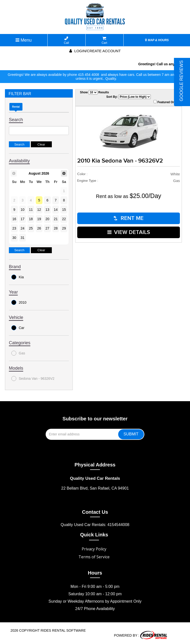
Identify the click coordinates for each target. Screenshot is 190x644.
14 (56, 210)
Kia (18, 277)
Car (18, 328)
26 (39, 228)
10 (23, 210)
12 (39, 210)
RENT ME (129, 218)
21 (56, 219)
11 (31, 210)
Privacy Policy (94, 549)
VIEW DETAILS (129, 232)
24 (23, 228)
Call (66, 41)
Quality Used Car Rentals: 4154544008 (95, 525)
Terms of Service (94, 557)
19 (39, 219)
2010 (19, 302)
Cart (104, 41)
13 (47, 210)
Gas (18, 353)
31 (23, 238)
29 (64, 228)
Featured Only (165, 102)
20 (47, 219)
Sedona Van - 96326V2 (33, 379)
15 (64, 210)
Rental (16, 107)
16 (14, 219)
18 (31, 219)
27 (47, 228)
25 (31, 228)
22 (64, 219)
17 (23, 219)
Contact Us (95, 512)
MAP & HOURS (157, 40)
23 (14, 228)
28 (56, 228)
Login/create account (95, 51)
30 (14, 238)
